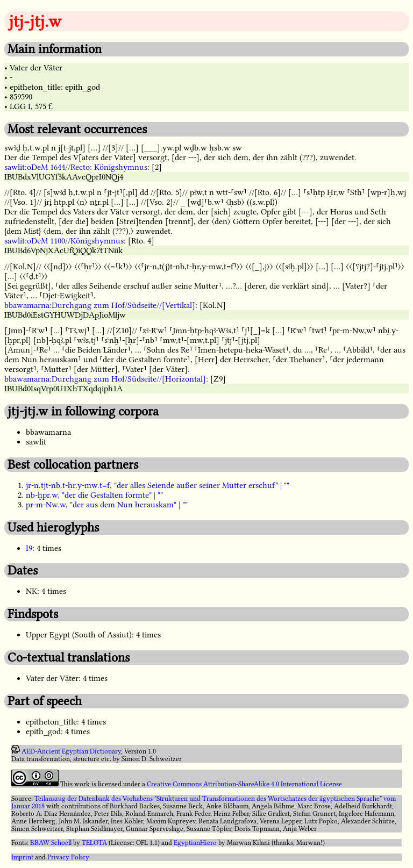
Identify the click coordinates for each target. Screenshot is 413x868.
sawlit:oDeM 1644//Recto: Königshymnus (76, 167)
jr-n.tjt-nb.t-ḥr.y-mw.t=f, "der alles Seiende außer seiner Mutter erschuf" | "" (158, 485)
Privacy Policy (68, 857)
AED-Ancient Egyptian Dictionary (71, 751)
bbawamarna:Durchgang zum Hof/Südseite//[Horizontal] (105, 379)
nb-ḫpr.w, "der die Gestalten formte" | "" (94, 495)
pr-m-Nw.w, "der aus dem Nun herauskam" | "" (107, 505)
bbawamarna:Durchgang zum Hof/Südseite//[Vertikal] (100, 305)
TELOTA (94, 843)
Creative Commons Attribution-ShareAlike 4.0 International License (244, 784)
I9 (29, 548)
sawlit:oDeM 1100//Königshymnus (64, 241)
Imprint (22, 857)
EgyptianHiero (195, 843)
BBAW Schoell (51, 843)
